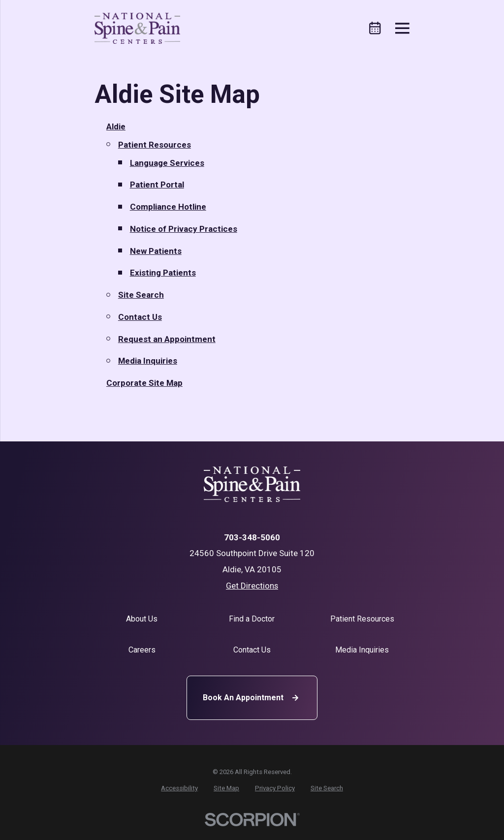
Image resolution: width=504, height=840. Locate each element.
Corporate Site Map (144, 383)
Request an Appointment (167, 339)
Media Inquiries (148, 361)
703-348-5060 (252, 538)
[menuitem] (179, 788)
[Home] (137, 28)
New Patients (156, 251)
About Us (142, 619)
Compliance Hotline (168, 207)
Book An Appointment (252, 698)
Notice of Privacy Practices (184, 229)
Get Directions (252, 586)
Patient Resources (155, 145)
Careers (142, 650)
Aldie (116, 126)
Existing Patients (163, 273)
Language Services (167, 163)
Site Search (141, 295)
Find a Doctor (252, 619)
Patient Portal (157, 185)
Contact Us (140, 317)
